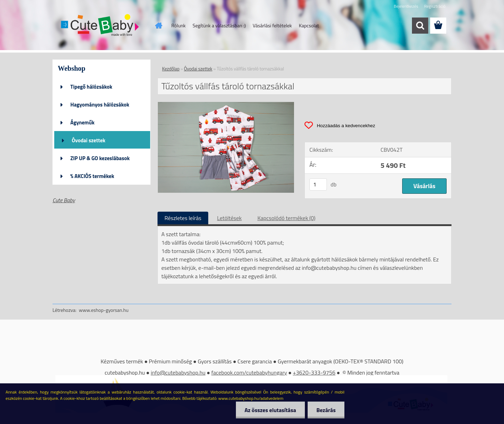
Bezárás (326, 410)
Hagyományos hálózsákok (100, 105)
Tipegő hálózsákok (91, 87)
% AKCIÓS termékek (92, 176)
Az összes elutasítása (270, 410)
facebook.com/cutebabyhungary (249, 372)
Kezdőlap (171, 69)
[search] (420, 26)
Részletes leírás (183, 218)
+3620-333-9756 (314, 372)
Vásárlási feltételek (272, 25)
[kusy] (318, 184)
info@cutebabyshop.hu (178, 372)
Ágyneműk (82, 122)
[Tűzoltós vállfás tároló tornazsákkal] (226, 105)
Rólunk (179, 25)
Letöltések (229, 218)
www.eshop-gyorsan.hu (104, 310)
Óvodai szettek (89, 140)
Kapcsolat (309, 25)
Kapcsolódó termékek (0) (286, 218)
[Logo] (101, 26)
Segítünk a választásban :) (219, 25)
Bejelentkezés (406, 6)
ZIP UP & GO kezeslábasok (100, 158)
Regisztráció (435, 6)
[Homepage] (158, 26)
